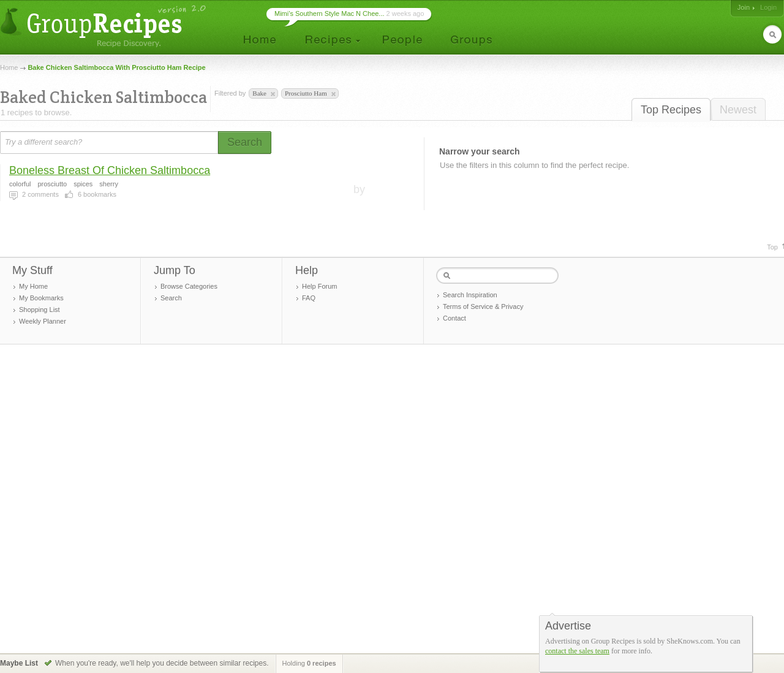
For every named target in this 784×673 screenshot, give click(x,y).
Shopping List (40, 310)
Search (171, 298)
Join (744, 7)
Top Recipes (671, 110)
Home (9, 67)
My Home (33, 286)
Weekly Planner (43, 321)
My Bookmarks (41, 298)
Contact (454, 318)
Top (772, 247)
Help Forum (319, 286)
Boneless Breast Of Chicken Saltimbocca (110, 170)
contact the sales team (577, 651)
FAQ (309, 298)
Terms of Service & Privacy (483, 306)
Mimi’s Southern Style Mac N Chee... (330, 13)
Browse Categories (189, 286)
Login (768, 7)
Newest (738, 110)
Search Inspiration (470, 295)
